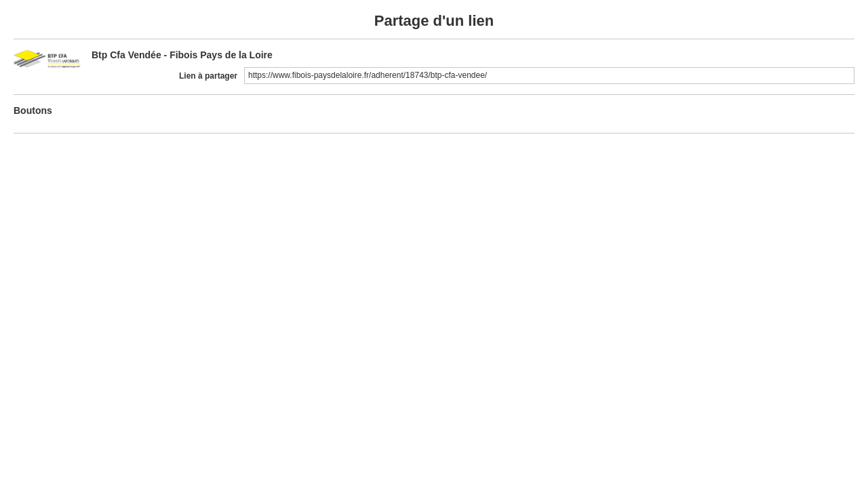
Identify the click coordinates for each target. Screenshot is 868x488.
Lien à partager (208, 76)
